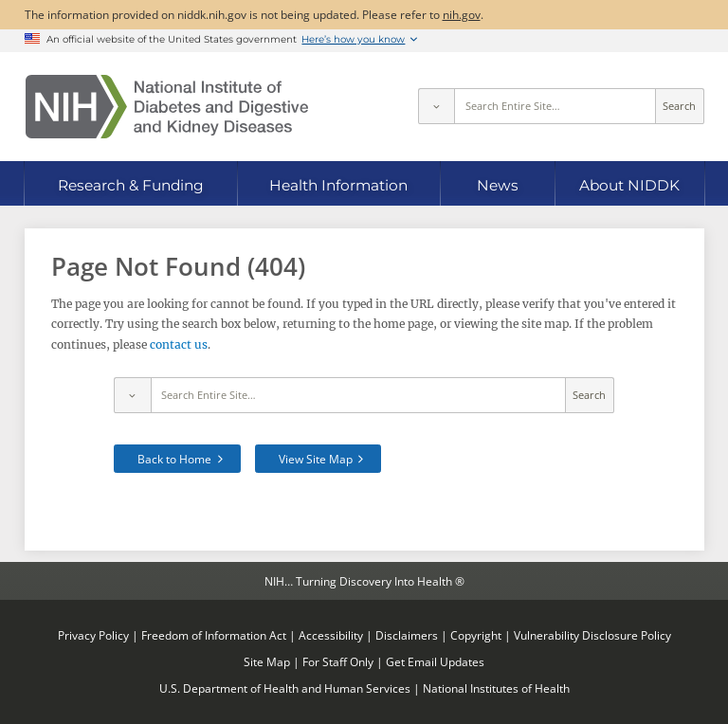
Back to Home (174, 459)
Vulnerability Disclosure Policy (592, 635)
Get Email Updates (435, 661)
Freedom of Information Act (214, 635)
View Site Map (316, 459)
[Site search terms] (555, 106)
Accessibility (331, 635)
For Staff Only (338, 661)
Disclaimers (407, 635)
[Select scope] (436, 106)
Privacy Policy (93, 635)
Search (679, 106)
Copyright (476, 635)
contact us (179, 344)
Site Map (267, 661)
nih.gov (462, 14)
